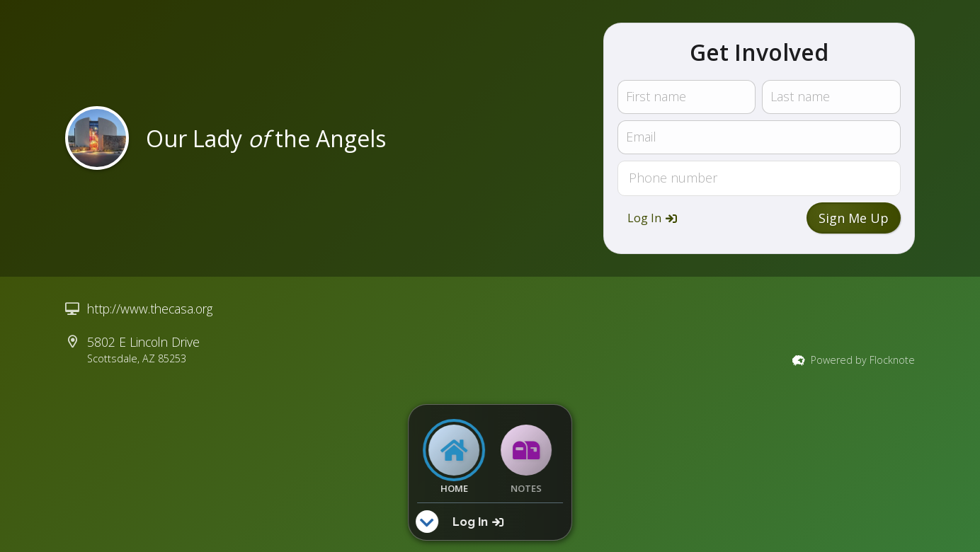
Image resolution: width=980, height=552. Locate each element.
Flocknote (892, 360)
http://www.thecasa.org (150, 309)
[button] (652, 218)
